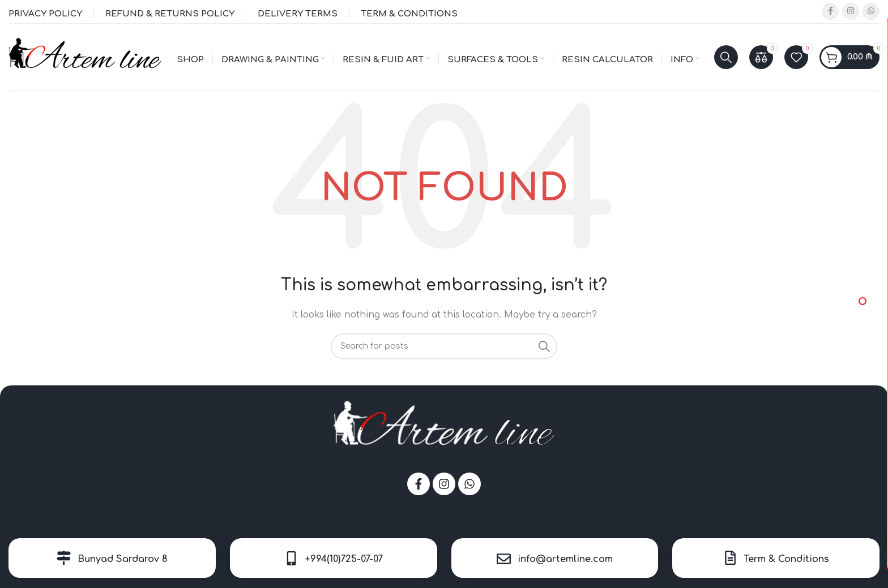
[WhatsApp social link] (871, 12)
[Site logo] (85, 57)
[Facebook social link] (830, 12)
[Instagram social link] (851, 12)
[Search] (726, 58)
